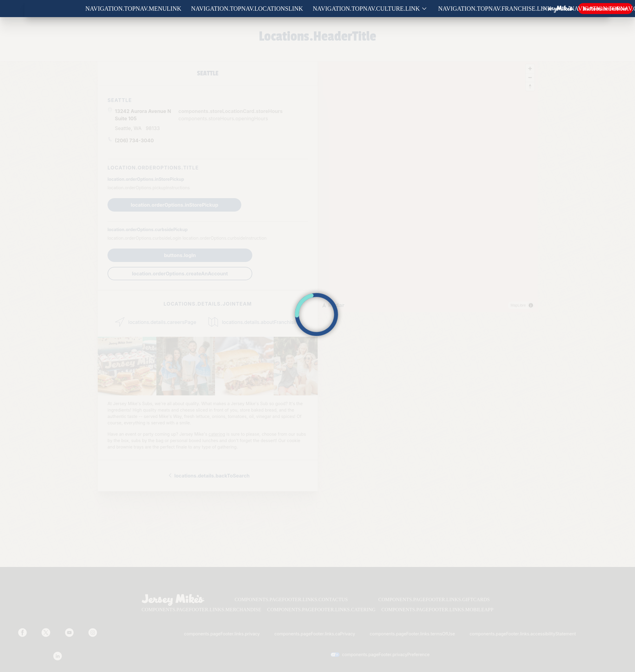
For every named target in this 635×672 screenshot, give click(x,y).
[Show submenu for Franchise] (556, 9)
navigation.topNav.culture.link (366, 9)
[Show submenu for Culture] (424, 9)
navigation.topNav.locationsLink (247, 9)
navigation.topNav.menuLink (133, 9)
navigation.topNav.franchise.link (495, 9)
